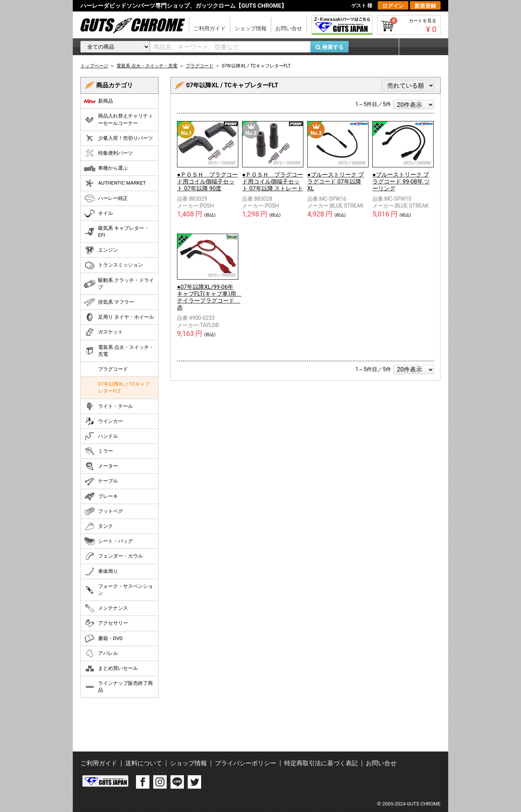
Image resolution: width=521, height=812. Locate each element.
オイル (98, 213)
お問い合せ (289, 28)
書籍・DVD (103, 638)
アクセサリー (106, 623)
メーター (101, 466)
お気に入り (377, 47)
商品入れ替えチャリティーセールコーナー (118, 119)
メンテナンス (106, 608)
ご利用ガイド (210, 28)
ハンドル (101, 436)
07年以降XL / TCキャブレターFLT (124, 387)
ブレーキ (101, 496)
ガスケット (103, 332)
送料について (144, 763)
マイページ (419, 47)
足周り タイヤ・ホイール (119, 317)
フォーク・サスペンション (118, 590)
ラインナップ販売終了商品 (118, 687)
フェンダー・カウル (113, 556)
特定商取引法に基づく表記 (321, 763)
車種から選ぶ (106, 168)
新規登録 (425, 6)
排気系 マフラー (109, 302)
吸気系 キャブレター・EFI (116, 232)
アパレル (101, 653)
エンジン (101, 250)
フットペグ (103, 511)
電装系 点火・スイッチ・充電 (119, 351)
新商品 (98, 101)
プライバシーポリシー (246, 763)
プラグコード (113, 369)
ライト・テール (108, 406)
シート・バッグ (108, 541)
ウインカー (103, 421)
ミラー (98, 451)
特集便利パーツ (108, 153)
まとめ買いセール (111, 668)
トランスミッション (113, 265)
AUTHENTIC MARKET (115, 183)
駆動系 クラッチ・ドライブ (119, 284)
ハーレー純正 (106, 198)
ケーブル (101, 481)
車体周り (101, 571)
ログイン (393, 6)
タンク (98, 526)
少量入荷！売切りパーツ (118, 138)
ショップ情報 (251, 28)
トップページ (94, 66)
